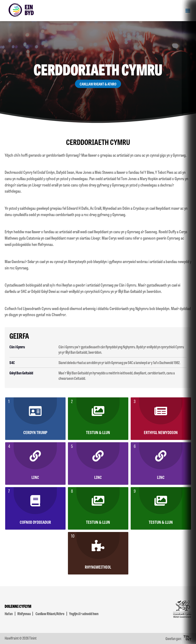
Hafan (9, 614)
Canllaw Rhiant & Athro (98, 84)
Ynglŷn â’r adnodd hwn (84, 614)
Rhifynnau (24, 614)
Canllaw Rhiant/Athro (50, 614)
